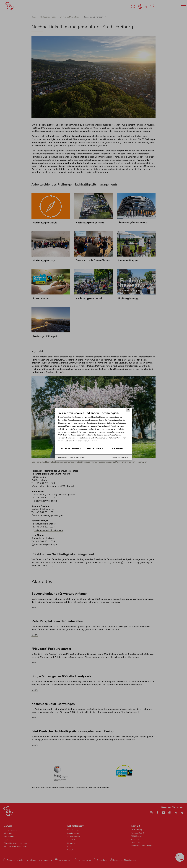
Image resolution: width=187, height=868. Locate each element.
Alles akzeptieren (71, 448)
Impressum (63, 457)
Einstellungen (95, 448)
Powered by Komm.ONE (120, 457)
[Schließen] (128, 410)
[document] (93, 428)
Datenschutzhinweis (77, 457)
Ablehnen (117, 448)
